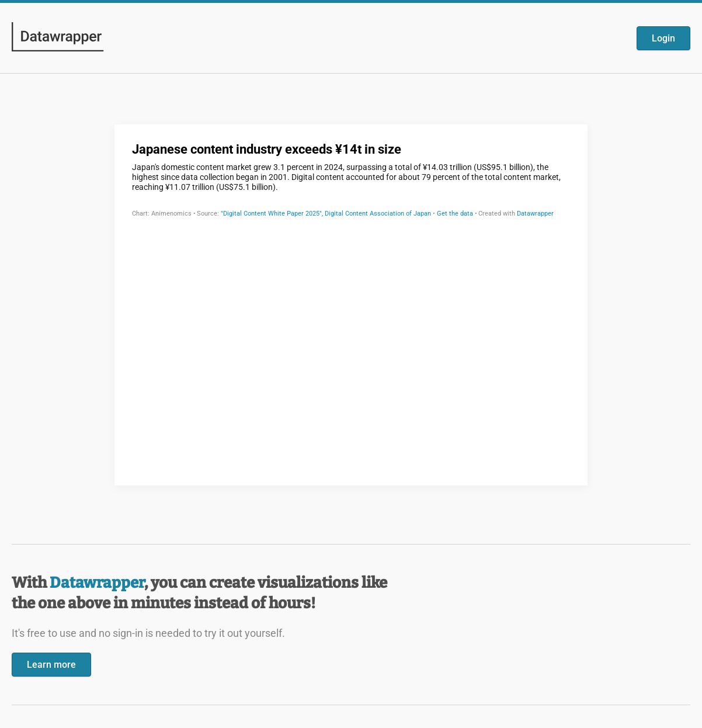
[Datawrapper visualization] (351, 304)
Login (663, 38)
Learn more (51, 665)
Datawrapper (97, 583)
